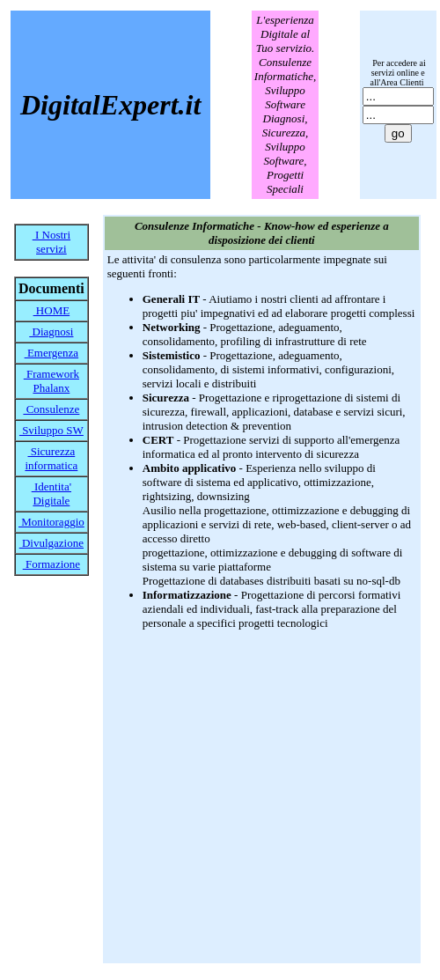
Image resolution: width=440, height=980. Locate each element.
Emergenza (51, 353)
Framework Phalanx (51, 381)
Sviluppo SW (51, 430)
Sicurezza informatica (51, 458)
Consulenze (51, 409)
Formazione (51, 564)
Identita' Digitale (51, 494)
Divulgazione (51, 543)
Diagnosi (51, 332)
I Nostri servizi (51, 242)
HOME (52, 310)
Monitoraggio (51, 522)
